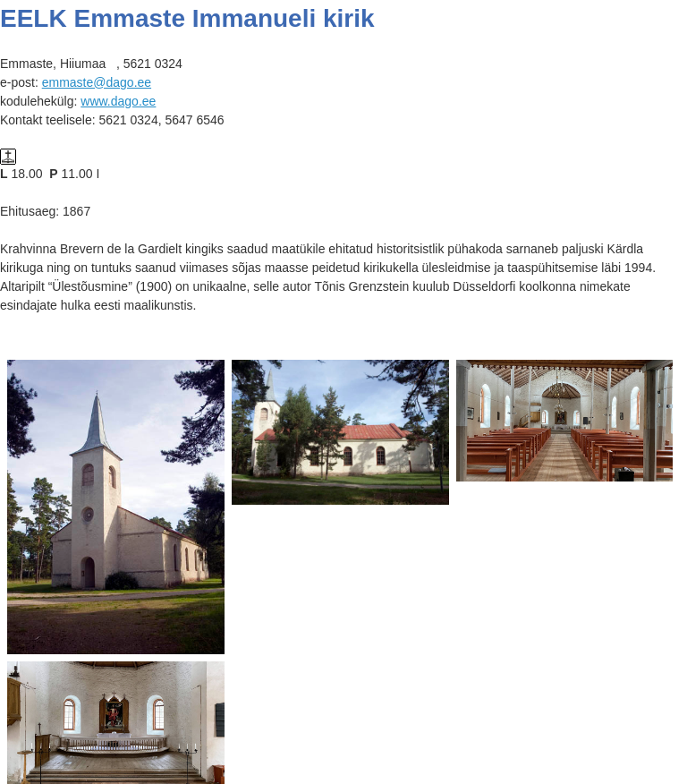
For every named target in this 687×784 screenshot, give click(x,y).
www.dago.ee (118, 101)
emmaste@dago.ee (97, 82)
